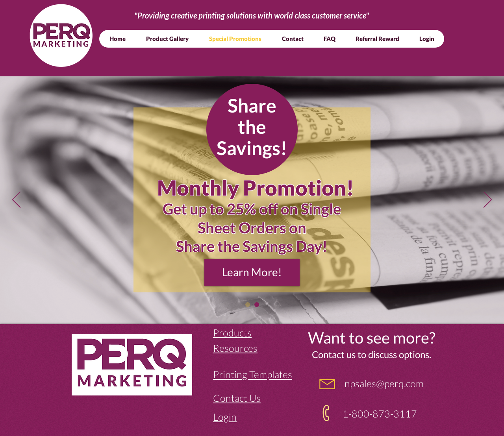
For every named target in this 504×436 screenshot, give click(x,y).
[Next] (488, 200)
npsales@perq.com (383, 383)
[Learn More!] (252, 272)
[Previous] (16, 200)
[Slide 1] (257, 305)
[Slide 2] (248, 305)
